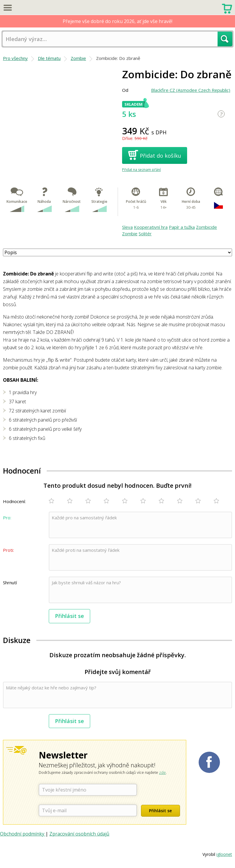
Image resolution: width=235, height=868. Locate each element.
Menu (7, 7)
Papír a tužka (182, 227)
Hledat (225, 39)
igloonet (224, 854)
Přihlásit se (69, 616)
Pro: (7, 518)
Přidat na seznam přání (141, 170)
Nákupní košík (227, 8)
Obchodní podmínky (23, 834)
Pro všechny (15, 58)
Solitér (145, 234)
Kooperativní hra (151, 227)
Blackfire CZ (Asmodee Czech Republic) (191, 90)
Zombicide (206, 227)
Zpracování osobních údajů (79, 834)
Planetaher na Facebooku (209, 762)
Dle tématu (49, 58)
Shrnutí (10, 583)
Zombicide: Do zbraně (118, 58)
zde (162, 772)
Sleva (127, 227)
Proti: (8, 550)
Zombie (78, 58)
